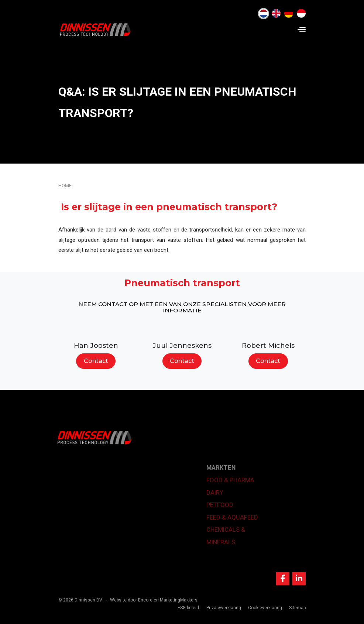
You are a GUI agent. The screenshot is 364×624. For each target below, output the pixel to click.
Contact (96, 361)
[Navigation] (302, 30)
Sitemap (297, 608)
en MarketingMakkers (176, 600)
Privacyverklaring (224, 608)
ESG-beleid (188, 608)
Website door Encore (131, 600)
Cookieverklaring (265, 608)
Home (65, 186)
